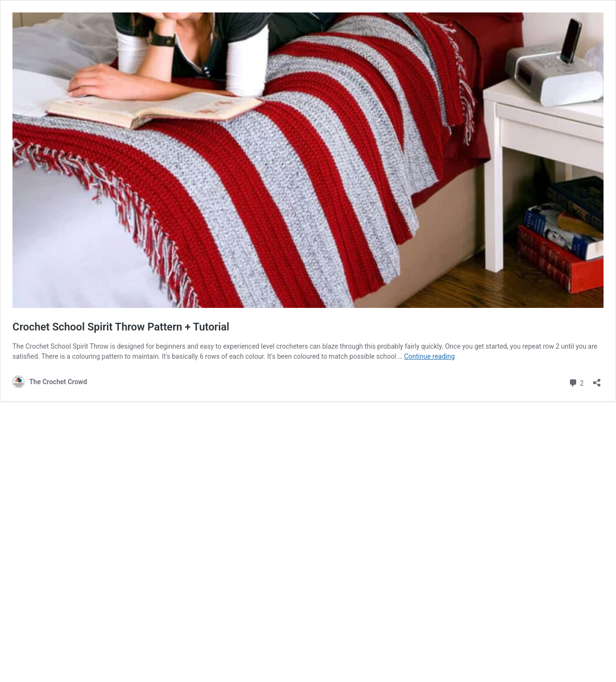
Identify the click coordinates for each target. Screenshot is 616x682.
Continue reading (429, 356)
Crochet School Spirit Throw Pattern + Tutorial (121, 327)
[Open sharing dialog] (597, 380)
